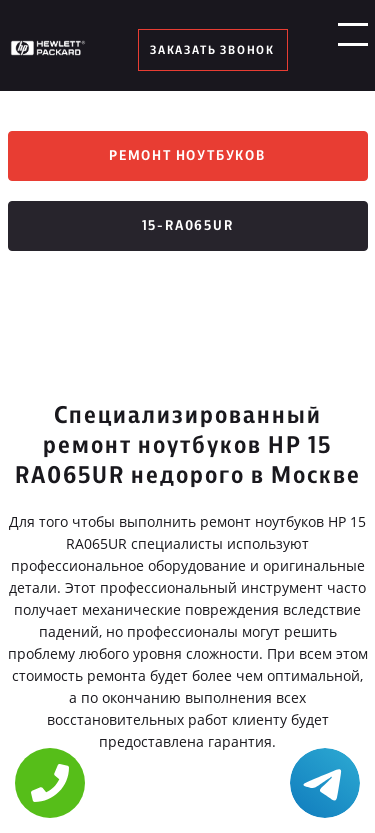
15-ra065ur (188, 226)
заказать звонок (212, 50)
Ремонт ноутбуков (187, 156)
